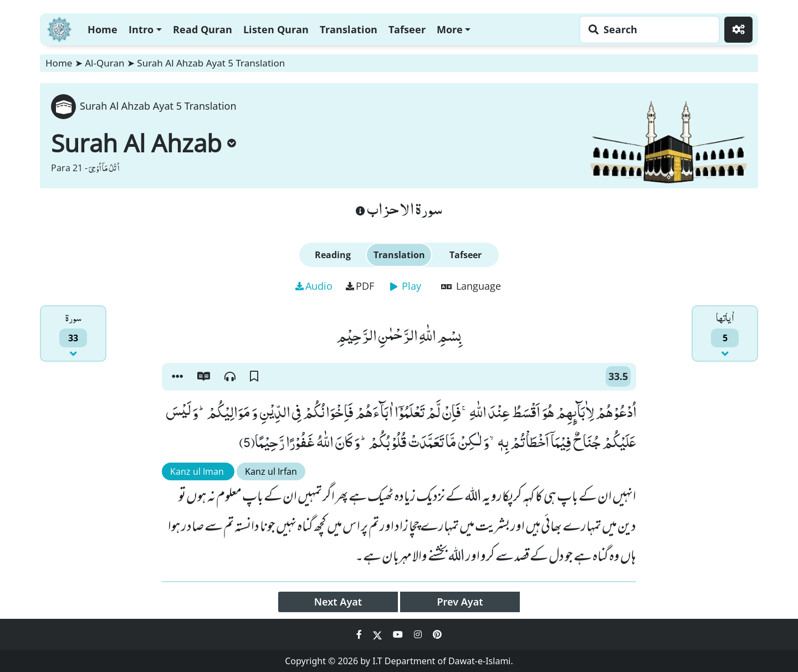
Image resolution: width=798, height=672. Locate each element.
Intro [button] (141, 29)
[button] (177, 377)
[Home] (59, 28)
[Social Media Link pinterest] (437, 634)
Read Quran (203, 29)
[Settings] (738, 30)
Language (471, 286)
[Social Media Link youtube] (399, 634)
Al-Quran (104, 63)
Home (103, 29)
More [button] (450, 29)
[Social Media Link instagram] (419, 634)
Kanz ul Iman (198, 471)
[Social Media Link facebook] (360, 634)
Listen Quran (276, 29)
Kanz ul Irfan (271, 471)
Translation (349, 29)
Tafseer (407, 29)
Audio (314, 286)
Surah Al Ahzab (144, 143)
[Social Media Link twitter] (378, 634)
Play (406, 286)
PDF (360, 286)
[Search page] (647, 30)
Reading (333, 255)
